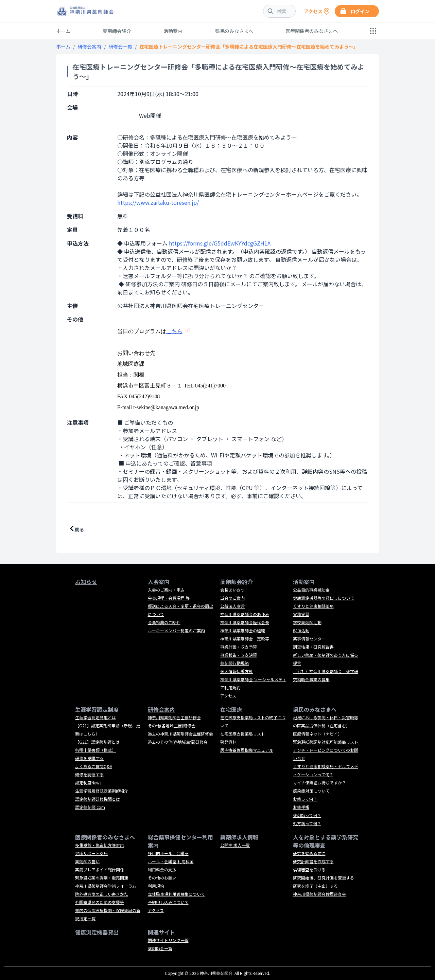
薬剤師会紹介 (117, 31)
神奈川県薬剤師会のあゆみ (245, 614)
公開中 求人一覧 (235, 845)
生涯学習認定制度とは (95, 717)
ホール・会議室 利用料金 (171, 861)
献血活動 (301, 630)
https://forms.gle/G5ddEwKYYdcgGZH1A (220, 243)
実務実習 (301, 614)
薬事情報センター (309, 639)
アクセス (228, 696)
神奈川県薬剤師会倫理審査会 (319, 894)
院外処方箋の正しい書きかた (102, 894)
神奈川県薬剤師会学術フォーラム (106, 886)
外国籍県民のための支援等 (100, 902)
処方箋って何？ (307, 823)
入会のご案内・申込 (166, 590)
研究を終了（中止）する (315, 886)
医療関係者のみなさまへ (312, 31)
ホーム (63, 31)
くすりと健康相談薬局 (313, 606)
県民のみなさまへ (234, 31)
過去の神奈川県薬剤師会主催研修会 (180, 734)
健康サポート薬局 (91, 853)
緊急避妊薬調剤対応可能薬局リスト (326, 742)
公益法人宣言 (232, 606)
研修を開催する (89, 774)
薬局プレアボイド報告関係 (100, 869)
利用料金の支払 (162, 869)
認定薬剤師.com (90, 807)
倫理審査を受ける (309, 869)
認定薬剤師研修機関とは (98, 799)
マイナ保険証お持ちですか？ (319, 783)
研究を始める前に (309, 853)
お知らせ (86, 582)
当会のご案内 (232, 598)
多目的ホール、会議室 (168, 853)
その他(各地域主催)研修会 (172, 725)
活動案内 (173, 31)
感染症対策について (311, 791)
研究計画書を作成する (313, 861)
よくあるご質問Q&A (94, 766)
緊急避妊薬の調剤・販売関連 (102, 878)
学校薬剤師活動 (307, 622)
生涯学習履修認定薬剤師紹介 (102, 791)
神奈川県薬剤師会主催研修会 (174, 717)
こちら (174, 331)
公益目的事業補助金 (311, 590)
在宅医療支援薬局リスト (243, 734)
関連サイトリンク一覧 (168, 940)
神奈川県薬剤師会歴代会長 (245, 622)
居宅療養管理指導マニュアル (247, 750)
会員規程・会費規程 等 (169, 598)
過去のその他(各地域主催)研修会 (178, 742)
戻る (79, 529)
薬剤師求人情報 (239, 837)
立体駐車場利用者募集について (176, 894)
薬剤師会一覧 (160, 948)
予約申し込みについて (168, 902)
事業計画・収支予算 (239, 647)
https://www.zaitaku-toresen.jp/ (158, 202)
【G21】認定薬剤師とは (97, 742)
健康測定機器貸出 (97, 932)
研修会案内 (89, 47)
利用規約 (156, 886)
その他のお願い (162, 878)
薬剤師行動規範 (234, 663)
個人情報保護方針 (237, 671)
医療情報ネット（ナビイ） (317, 734)
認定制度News (88, 783)
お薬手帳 (301, 807)
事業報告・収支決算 (239, 655)
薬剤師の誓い (87, 861)
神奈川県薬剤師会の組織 (243, 630)
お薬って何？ (305, 799)
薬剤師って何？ (307, 815)
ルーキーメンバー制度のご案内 (176, 630)
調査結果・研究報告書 (313, 647)
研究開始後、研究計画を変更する (324, 878)
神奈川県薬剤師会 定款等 (245, 639)
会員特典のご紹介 (164, 622)
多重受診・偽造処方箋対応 (100, 845)
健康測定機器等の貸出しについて (324, 598)
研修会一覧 (120, 47)
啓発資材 (228, 742)
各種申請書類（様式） (95, 750)
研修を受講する (89, 758)
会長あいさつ (232, 590)
